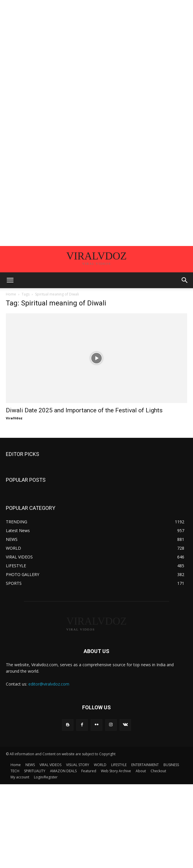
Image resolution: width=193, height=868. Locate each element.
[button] (10, 280)
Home (11, 294)
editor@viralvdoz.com (49, 684)
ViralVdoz (14, 418)
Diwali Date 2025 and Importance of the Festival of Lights (84, 410)
